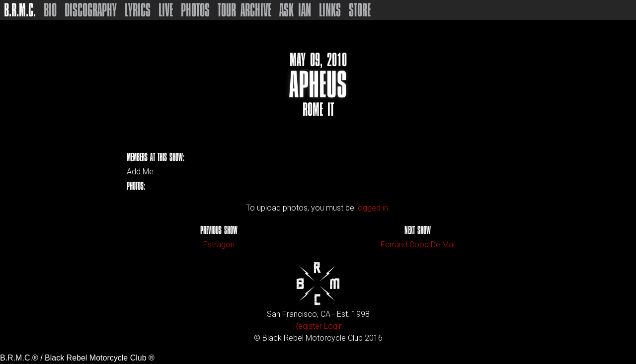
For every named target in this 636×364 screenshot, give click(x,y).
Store (360, 10)
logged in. (373, 208)
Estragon (219, 245)
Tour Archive (244, 10)
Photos (195, 10)
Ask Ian (295, 10)
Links (330, 10)
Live (166, 10)
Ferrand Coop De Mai (418, 245)
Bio (50, 10)
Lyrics (138, 10)
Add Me (140, 172)
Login (333, 326)
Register (308, 326)
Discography (91, 10)
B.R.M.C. (20, 10)
